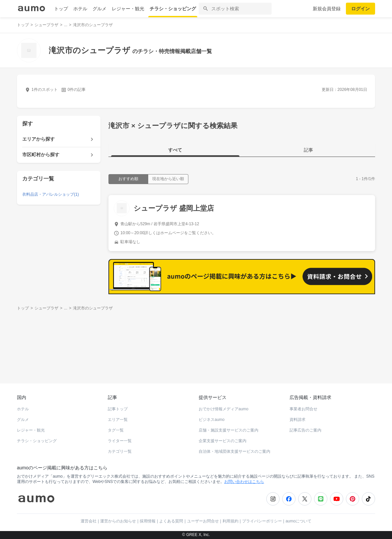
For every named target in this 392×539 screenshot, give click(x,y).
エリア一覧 (118, 420)
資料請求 (297, 420)
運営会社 (89, 521)
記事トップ (118, 409)
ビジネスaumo (212, 420)
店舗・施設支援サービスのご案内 (229, 430)
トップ (61, 9)
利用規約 (230, 521)
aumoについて (298, 521)
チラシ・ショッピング (173, 9)
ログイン (360, 9)
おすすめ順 (128, 179)
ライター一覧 (120, 441)
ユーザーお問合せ (203, 521)
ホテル (80, 9)
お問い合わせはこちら (244, 482)
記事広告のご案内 (305, 430)
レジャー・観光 (128, 9)
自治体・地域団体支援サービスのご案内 (234, 451)
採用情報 (148, 521)
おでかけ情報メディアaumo (224, 409)
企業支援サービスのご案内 (223, 441)
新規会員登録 (327, 9)
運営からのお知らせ (118, 521)
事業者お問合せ (303, 409)
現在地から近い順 (168, 179)
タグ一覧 (116, 430)
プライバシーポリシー (262, 521)
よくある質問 (171, 521)
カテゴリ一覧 (120, 451)
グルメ (99, 9)
